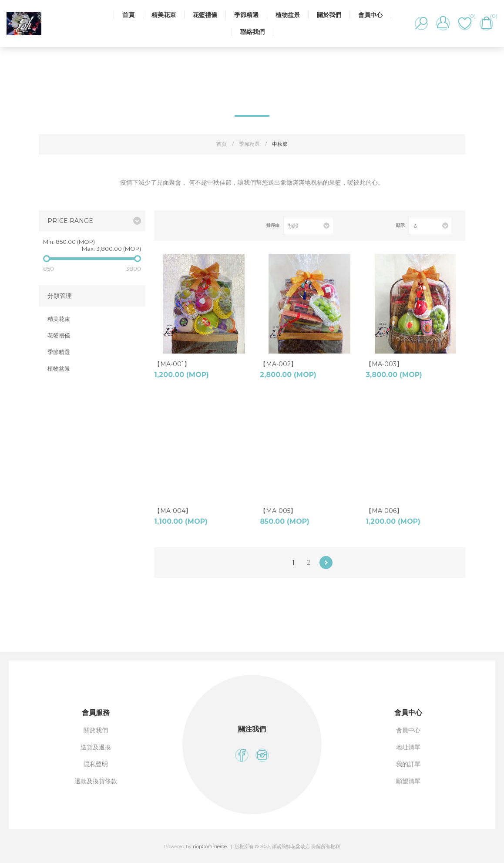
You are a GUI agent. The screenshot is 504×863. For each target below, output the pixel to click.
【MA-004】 (173, 511)
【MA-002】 (278, 364)
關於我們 (329, 15)
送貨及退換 (96, 747)
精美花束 (164, 15)
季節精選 (246, 15)
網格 (172, 226)
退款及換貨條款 (96, 781)
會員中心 (370, 15)
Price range (70, 221)
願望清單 (408, 781)
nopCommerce (210, 846)
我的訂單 (408, 764)
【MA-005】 (278, 511)
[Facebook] (242, 755)
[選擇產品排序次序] (308, 226)
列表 (186, 226)
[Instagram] (262, 755)
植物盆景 (288, 15)
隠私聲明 (96, 764)
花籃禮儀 (205, 15)
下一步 (326, 563)
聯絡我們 (252, 32)
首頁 (128, 15)
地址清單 (408, 747)
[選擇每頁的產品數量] (430, 226)
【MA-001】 (172, 364)
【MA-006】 (384, 511)
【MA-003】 (384, 364)
